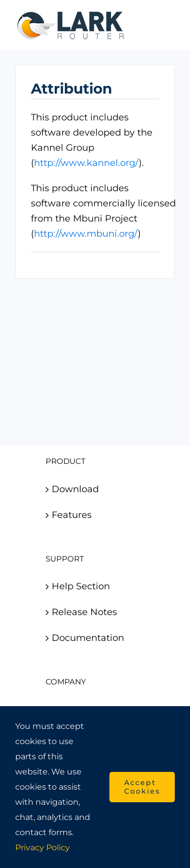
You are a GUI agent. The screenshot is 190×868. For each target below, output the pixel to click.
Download (75, 489)
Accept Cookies (142, 787)
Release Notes (84, 612)
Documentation (88, 638)
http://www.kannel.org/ (86, 163)
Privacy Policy (43, 848)
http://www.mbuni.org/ (86, 234)
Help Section (81, 586)
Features (72, 515)
